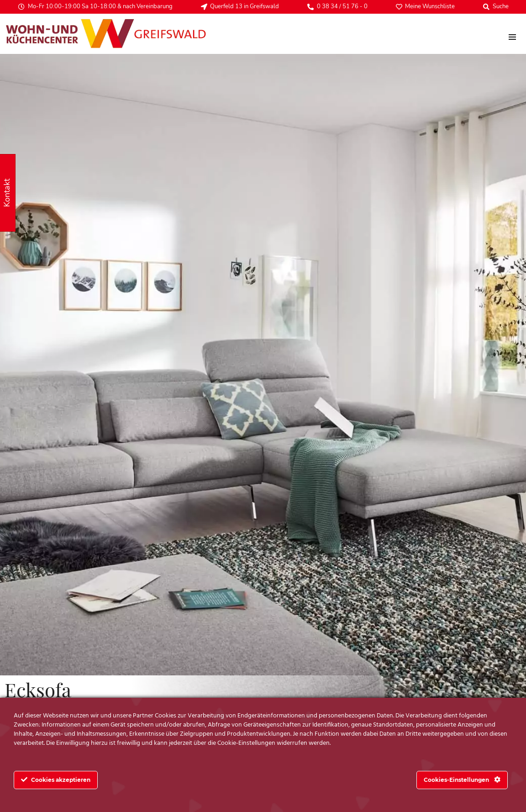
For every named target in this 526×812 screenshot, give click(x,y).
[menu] (512, 37)
